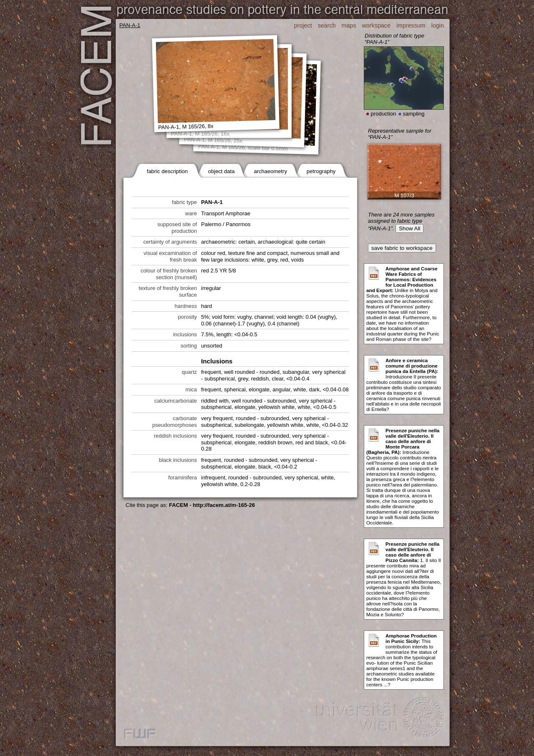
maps (349, 25)
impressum (411, 25)
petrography (321, 171)
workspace (376, 25)
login (438, 25)
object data (222, 171)
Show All (409, 228)
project (303, 25)
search (327, 25)
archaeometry (270, 171)
